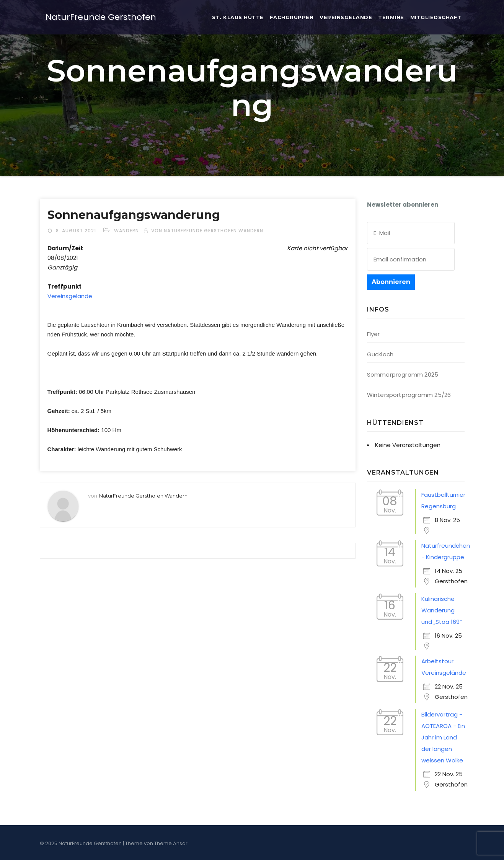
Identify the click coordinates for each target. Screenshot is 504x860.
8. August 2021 (77, 231)
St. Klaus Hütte (238, 17)
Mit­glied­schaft (436, 17)
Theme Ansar (171, 843)
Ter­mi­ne (391, 17)
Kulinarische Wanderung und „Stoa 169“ (442, 610)
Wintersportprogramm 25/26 (409, 395)
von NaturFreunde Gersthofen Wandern (207, 231)
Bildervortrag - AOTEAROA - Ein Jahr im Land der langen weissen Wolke (443, 737)
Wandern (126, 231)
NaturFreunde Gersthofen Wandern (143, 496)
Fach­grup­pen (292, 17)
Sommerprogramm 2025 (403, 375)
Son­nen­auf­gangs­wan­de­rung (134, 215)
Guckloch (380, 354)
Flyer (374, 334)
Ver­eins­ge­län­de (346, 17)
